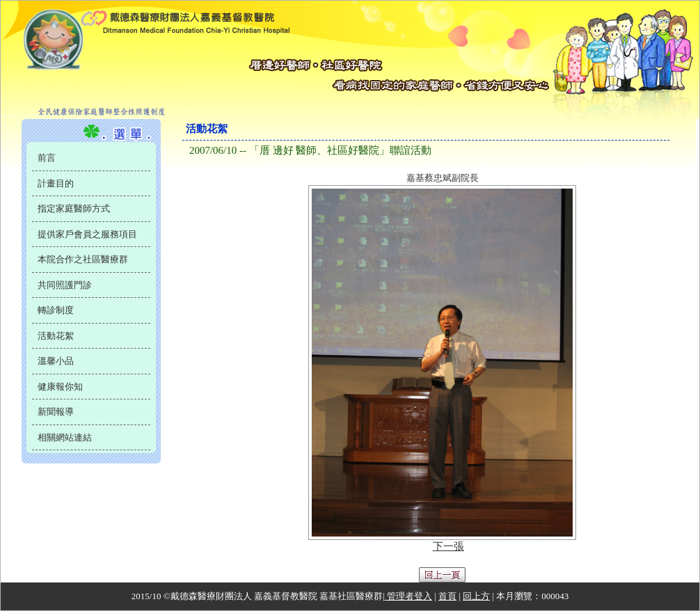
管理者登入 (408, 596)
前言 (47, 158)
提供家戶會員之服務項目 (87, 234)
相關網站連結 (65, 437)
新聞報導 (56, 412)
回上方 (476, 596)
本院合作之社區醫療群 (83, 259)
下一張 (448, 546)
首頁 (447, 596)
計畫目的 (56, 183)
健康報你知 (60, 387)
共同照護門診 (65, 285)
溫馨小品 (56, 361)
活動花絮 (56, 336)
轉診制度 (56, 310)
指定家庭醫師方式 (74, 208)
